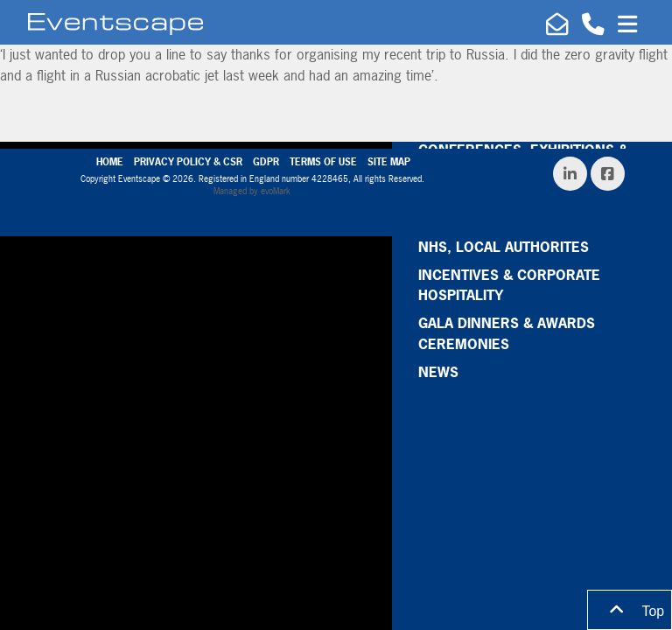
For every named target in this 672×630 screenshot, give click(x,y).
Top (630, 610)
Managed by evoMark (252, 191)
